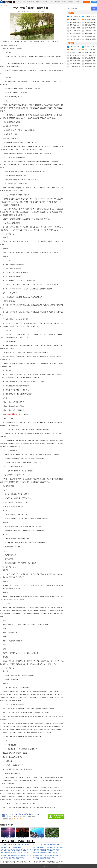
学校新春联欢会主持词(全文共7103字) (81, 58)
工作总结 (25, 2)
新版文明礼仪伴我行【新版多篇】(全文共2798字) (48, 847)
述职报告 (32, 2)
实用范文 (64, 2)
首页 (1, 5)
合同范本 (57, 2)
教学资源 (38, 2)
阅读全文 (37, 11)
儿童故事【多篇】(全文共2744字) (11, 847)
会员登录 (87, 2)
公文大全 (77, 2)
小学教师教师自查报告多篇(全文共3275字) (46, 853)
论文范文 (70, 2)
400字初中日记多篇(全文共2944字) (80, 66)
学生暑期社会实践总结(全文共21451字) (81, 64)
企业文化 (51, 2)
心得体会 (45, 2)
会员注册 (94, 2)
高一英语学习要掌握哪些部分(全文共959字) (46, 845)
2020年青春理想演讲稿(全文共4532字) (44, 858)
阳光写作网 (46, 866)
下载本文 (43, 11)
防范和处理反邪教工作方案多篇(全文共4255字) (15, 853)
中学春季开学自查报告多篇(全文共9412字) (46, 850)
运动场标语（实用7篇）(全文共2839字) (13, 858)
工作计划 (19, 2)
